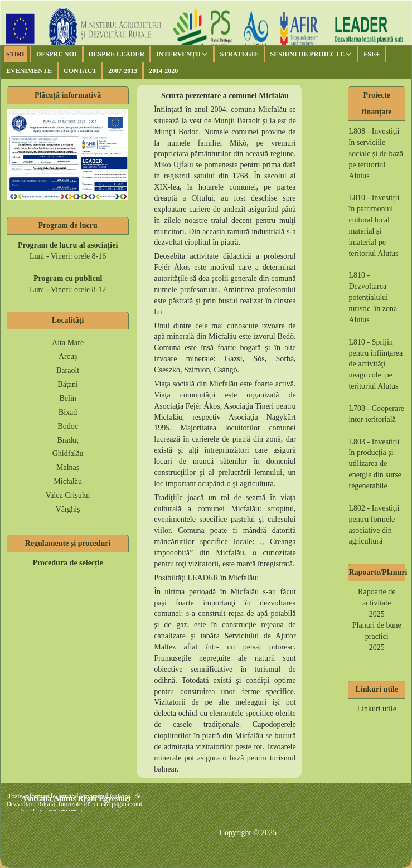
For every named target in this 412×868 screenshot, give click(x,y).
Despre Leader (117, 54)
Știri (15, 54)
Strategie (239, 54)
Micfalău (68, 481)
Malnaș (68, 467)
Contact (80, 71)
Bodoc (68, 426)
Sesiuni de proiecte (307, 54)
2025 (377, 614)
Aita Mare (68, 343)
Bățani (68, 384)
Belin (67, 398)
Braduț (68, 440)
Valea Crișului (68, 495)
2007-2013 (123, 71)
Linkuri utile (377, 709)
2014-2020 (163, 71)
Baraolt (68, 370)
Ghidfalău (68, 454)
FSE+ (372, 54)
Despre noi (57, 54)
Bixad (68, 412)
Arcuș (68, 357)
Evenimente (29, 71)
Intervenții (178, 54)
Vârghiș (68, 509)
